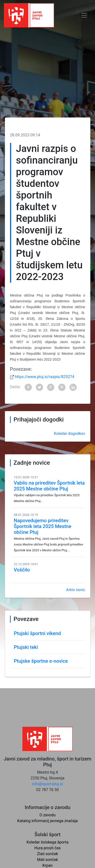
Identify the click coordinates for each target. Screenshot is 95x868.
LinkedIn (73, 387)
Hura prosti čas (47, 848)
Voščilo (22, 570)
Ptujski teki (26, 647)
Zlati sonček (47, 854)
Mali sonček (47, 860)
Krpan (47, 865)
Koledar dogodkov (70, 434)
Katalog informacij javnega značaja (48, 821)
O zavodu (47, 815)
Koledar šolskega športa (47, 842)
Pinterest (62, 387)
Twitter (39, 387)
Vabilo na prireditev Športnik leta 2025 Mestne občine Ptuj (49, 486)
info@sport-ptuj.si (48, 784)
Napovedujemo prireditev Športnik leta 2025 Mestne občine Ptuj (43, 526)
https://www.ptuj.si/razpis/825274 (44, 377)
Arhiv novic (76, 590)
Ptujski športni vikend (37, 633)
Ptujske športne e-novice (41, 661)
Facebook (28, 387)
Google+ (51, 387)
